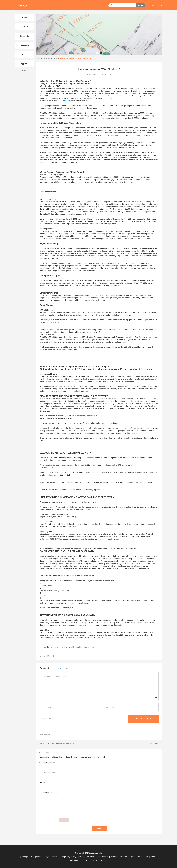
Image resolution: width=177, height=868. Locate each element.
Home (48, 59)
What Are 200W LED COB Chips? (61, 744)
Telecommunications (119, 857)
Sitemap (104, 860)
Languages (24, 45)
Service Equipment (90, 860)
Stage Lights (55, 59)
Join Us (152, 5)
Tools (24, 55)
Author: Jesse (92, 74)
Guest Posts (44, 753)
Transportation (37, 857)
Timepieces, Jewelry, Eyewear (72, 857)
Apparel (24, 64)
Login (160, 5)
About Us (24, 27)
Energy (25, 857)
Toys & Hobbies (51, 857)
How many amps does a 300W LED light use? (76, 59)
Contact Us (24, 36)
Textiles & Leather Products (98, 857)
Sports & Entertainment (139, 857)
